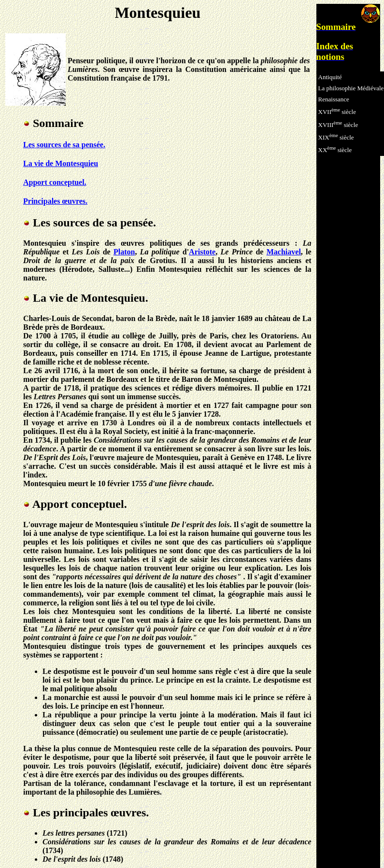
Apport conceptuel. (55, 182)
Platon (124, 252)
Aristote (202, 252)
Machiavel (284, 252)
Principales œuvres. (55, 201)
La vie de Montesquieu (61, 163)
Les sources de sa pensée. (64, 145)
